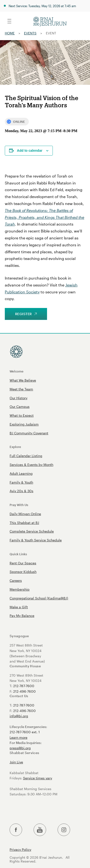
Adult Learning (21, 473)
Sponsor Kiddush (23, 572)
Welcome (17, 371)
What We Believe (23, 380)
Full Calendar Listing (26, 456)
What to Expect (22, 415)
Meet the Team (21, 389)
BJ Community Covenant (29, 433)
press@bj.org (20, 748)
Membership (20, 589)
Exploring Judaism (24, 424)
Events (30, 33)
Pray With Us (19, 505)
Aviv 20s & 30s (21, 491)
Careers (16, 580)
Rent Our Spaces (23, 563)
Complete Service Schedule (32, 531)
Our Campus (20, 407)
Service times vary (38, 778)
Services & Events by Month (31, 465)
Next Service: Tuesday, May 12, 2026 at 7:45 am (42, 6)
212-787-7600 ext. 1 (25, 732)
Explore (15, 447)
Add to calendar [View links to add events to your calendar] (30, 151)
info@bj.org (19, 716)
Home (10, 33)
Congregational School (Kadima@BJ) (39, 598)
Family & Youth (21, 482)
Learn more (18, 737)
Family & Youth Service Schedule (36, 540)
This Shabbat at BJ (24, 523)
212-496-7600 (24, 691)
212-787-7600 (24, 686)
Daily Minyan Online (25, 514)
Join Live (16, 762)
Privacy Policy (20, 850)
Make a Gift (19, 607)
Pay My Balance (22, 616)
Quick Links (18, 554)
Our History (18, 398)
